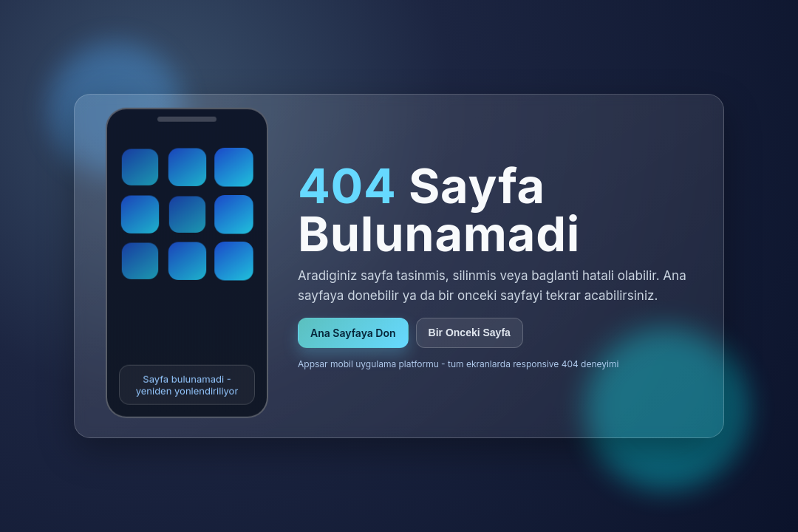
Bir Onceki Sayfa (470, 332)
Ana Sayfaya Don (353, 333)
